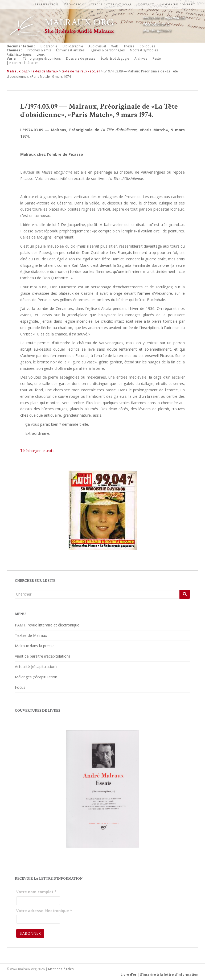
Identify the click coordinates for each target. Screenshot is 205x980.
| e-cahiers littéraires (22, 63)
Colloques (147, 46)
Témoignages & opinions (42, 58)
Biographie (49, 46)
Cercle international (111, 4)
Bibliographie (73, 46)
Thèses (129, 46)
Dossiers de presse (81, 58)
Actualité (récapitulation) (36, 667)
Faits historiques (19, 54)
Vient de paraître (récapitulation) (42, 656)
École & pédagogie (115, 58)
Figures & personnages (107, 50)
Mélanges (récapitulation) (37, 677)
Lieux (41, 54)
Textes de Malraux (31, 635)
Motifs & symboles (144, 50)
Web (115, 46)
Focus (20, 687)
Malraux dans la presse (35, 646)
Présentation (45, 4)
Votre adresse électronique (44, 911)
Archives (141, 58)
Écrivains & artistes (70, 50)
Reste (157, 58)
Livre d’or (129, 975)
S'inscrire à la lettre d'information (169, 975)
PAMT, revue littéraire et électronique (47, 625)
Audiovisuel (97, 46)
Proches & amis (39, 50)
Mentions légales (61, 969)
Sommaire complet (178, 4)
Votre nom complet (36, 892)
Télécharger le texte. (38, 451)
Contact (146, 4)
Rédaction (74, 4)
